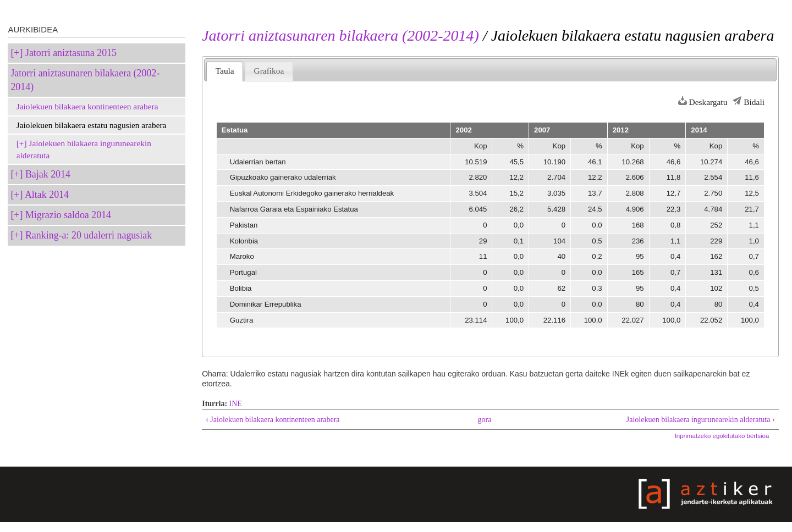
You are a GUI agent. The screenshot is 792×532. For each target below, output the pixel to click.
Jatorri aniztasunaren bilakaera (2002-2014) (85, 80)
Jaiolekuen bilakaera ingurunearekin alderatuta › (701, 420)
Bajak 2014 (48, 174)
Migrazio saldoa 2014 (68, 215)
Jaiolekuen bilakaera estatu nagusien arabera (92, 125)
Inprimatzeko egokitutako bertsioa (722, 436)
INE (236, 404)
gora (485, 420)
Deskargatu (708, 102)
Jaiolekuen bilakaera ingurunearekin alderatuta (84, 149)
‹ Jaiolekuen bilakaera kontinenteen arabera (273, 420)
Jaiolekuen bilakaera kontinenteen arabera (87, 106)
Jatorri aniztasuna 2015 (71, 53)
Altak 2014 (47, 195)
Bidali (754, 102)
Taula (225, 71)
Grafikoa (269, 71)
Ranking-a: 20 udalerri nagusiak (89, 235)
